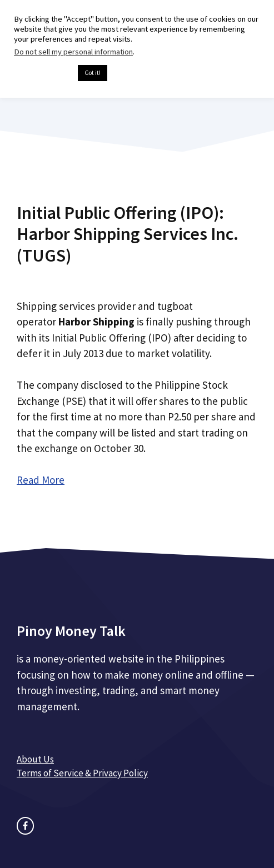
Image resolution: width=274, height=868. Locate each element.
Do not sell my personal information (73, 52)
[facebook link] (25, 826)
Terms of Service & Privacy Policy (82, 773)
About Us (35, 759)
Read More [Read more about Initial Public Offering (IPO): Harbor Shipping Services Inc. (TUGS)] (41, 480)
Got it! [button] (93, 73)
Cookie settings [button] (43, 73)
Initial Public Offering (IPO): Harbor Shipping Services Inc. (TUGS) (128, 234)
